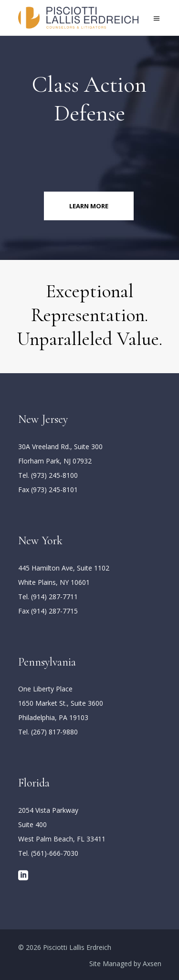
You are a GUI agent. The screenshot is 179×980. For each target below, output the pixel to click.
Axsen (152, 964)
